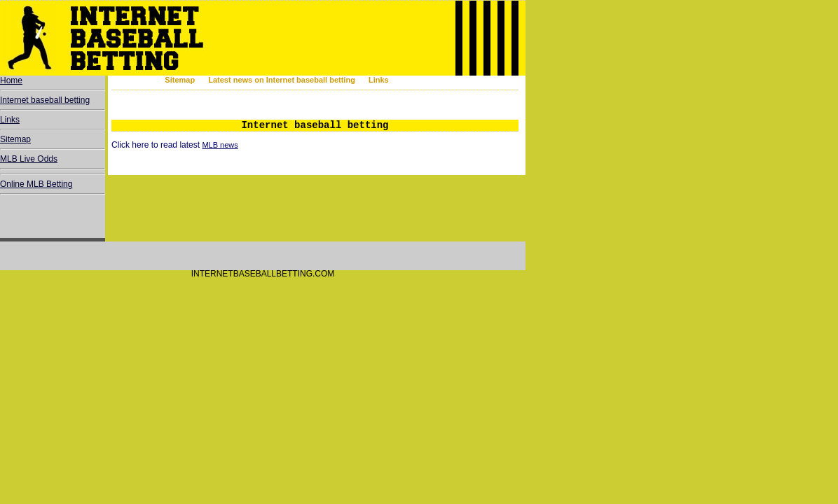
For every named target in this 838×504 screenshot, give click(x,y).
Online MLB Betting (36, 184)
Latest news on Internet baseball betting (282, 80)
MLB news (220, 145)
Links (379, 80)
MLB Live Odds (29, 159)
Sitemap (180, 80)
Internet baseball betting (45, 100)
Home (11, 80)
